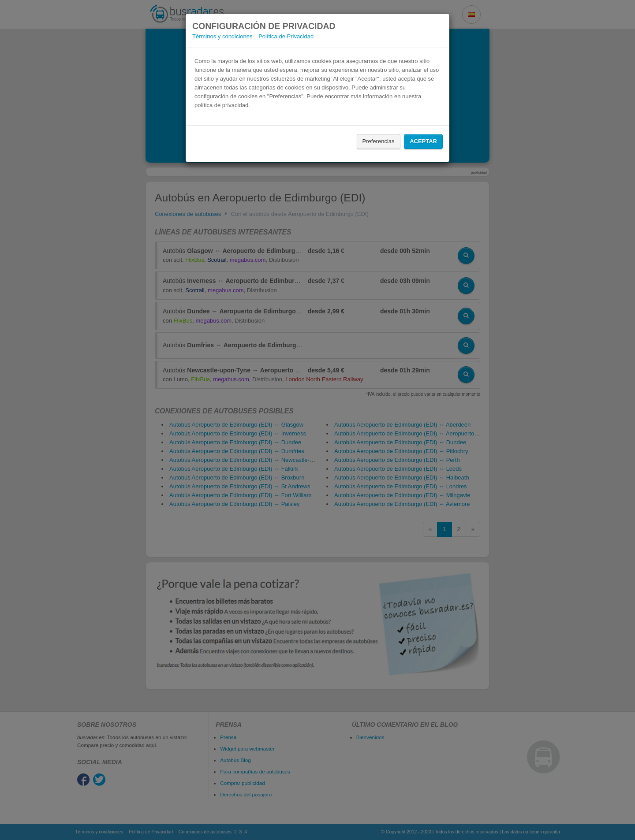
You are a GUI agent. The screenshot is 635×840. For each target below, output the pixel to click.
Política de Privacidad (286, 36)
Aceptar (423, 141)
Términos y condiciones (222, 36)
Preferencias (379, 141)
